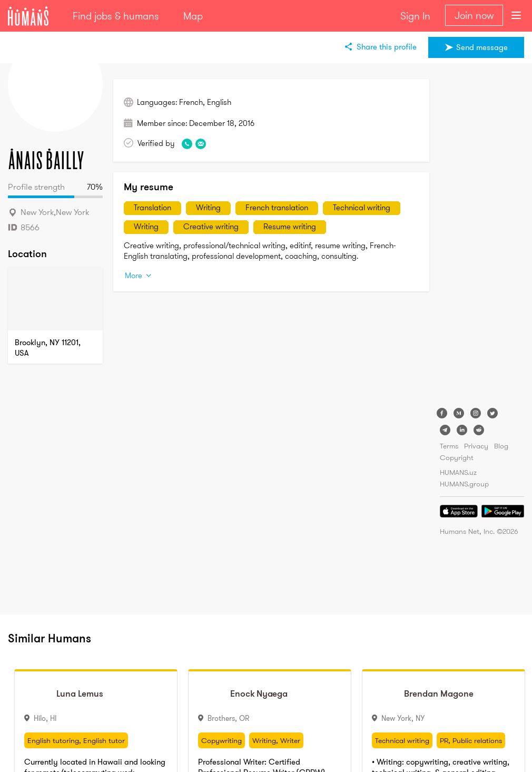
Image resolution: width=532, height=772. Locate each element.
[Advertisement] (482, 237)
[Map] (55, 299)
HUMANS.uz (458, 472)
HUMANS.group (464, 484)
